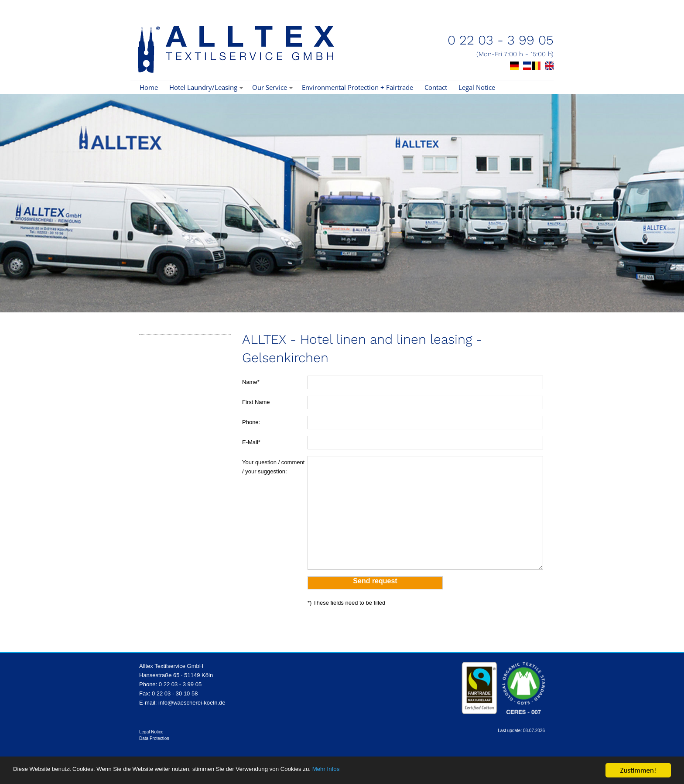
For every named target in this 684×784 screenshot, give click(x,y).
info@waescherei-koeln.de (192, 703)
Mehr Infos (414, 771)
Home (149, 87)
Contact (436, 87)
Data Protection (154, 738)
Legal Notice (477, 87)
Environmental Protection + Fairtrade (357, 87)
